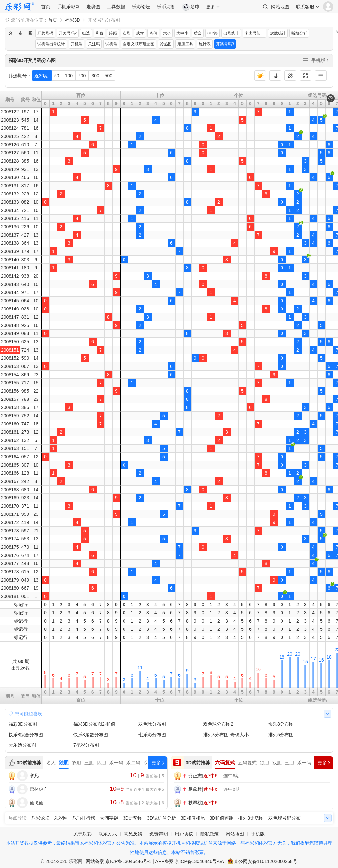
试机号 (111, 44)
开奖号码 (45, 33)
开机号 (77, 44)
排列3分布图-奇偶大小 (226, 735)
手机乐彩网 (68, 7)
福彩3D (73, 20)
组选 (86, 33)
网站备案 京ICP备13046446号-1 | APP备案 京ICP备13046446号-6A (155, 861)
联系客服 (305, 7)
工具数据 (116, 7)
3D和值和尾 (193, 818)
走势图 (93, 7)
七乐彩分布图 (152, 735)
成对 (140, 33)
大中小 (182, 33)
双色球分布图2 (218, 724)
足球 (191, 7)
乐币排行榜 (84, 818)
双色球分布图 (152, 724)
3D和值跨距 (221, 818)
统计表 (205, 44)
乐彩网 (61, 818)
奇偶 (153, 33)
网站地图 (280, 7)
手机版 (321, 60)
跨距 (113, 33)
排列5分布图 (281, 735)
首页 (46, 7)
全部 (305, 60)
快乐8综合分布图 (26, 735)
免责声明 (159, 834)
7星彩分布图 (86, 745)
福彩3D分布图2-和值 (94, 724)
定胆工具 (185, 44)
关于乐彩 (82, 834)
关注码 (94, 44)
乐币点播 (166, 7)
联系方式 (108, 834)
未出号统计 (255, 33)
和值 (100, 33)
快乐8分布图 (281, 724)
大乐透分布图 (22, 745)
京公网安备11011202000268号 (266, 861)
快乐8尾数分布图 (91, 735)
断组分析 (299, 33)
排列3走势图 (251, 818)
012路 (213, 33)
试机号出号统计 (51, 44)
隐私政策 (210, 834)
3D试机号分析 (162, 818)
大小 (167, 33)
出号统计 (231, 33)
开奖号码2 (68, 33)
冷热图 (166, 44)
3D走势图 (133, 818)
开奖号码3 (225, 44)
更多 (211, 7)
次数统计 (278, 33)
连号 (126, 33)
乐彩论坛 (141, 7)
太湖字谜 (109, 818)
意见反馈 (133, 834)
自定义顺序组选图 (139, 44)
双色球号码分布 (284, 818)
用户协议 (184, 834)
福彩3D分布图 (23, 724)
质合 (198, 33)
